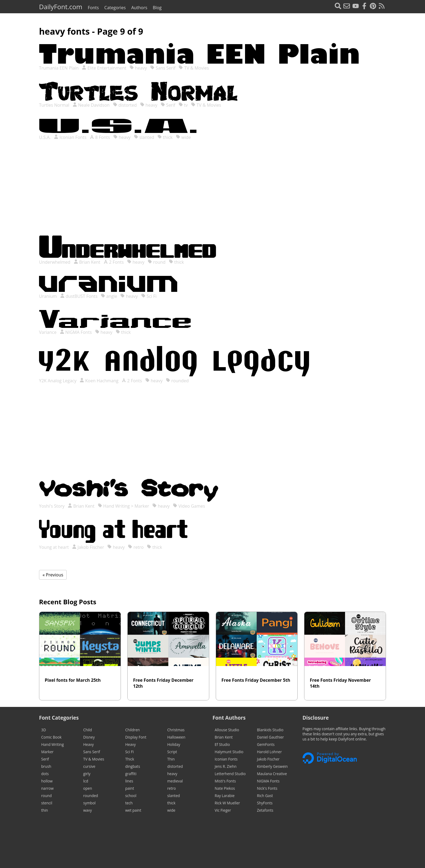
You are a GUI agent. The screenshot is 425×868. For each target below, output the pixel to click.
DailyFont (61, 7)
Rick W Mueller (227, 803)
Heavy (88, 744)
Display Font (136, 737)
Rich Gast (265, 796)
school (131, 796)
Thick (130, 759)
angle (109, 296)
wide (183, 137)
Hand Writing (52, 744)
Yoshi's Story (52, 506)
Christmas (176, 730)
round (157, 262)
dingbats (133, 766)
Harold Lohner (269, 752)
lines (129, 781)
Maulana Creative (272, 774)
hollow (47, 781)
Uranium (49, 296)
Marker (47, 752)
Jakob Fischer (88, 547)
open (88, 788)
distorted (125, 105)
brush (46, 766)
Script (172, 752)
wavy (88, 810)
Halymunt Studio (229, 752)
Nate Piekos (225, 788)
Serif (168, 105)
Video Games (189, 506)
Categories (115, 8)
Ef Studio (222, 744)
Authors (139, 8)
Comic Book (51, 737)
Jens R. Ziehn (226, 766)
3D (44, 730)
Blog (157, 8)
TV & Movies (194, 68)
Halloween (176, 737)
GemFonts (266, 744)
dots (45, 774)
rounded (177, 381)
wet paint (133, 810)
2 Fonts (114, 262)
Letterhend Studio (230, 774)
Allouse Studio (227, 730)
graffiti (131, 774)
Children (133, 730)
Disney (89, 737)
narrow (47, 788)
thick (165, 137)
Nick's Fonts (267, 788)
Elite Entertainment (104, 68)
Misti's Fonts (225, 781)
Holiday (174, 744)
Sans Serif (163, 68)
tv (183, 105)
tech (129, 803)
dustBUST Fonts (79, 296)
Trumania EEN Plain (59, 68)
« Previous (53, 575)
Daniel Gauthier (270, 737)
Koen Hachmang (99, 381)
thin (45, 810)
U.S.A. (45, 137)
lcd (86, 781)
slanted (144, 137)
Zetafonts (265, 810)
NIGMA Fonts (76, 332)
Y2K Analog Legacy (58, 381)
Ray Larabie (225, 796)
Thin (171, 759)
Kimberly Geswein (272, 766)
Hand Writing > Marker (123, 506)
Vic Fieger (223, 810)
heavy (138, 68)
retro (136, 547)
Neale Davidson (91, 105)
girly (87, 774)
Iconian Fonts (70, 137)
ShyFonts (265, 803)
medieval (175, 781)
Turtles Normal (55, 105)
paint (130, 788)
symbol (89, 803)
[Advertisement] (212, 193)
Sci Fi (149, 296)
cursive (89, 766)
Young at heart (54, 547)
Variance (48, 332)
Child (88, 730)
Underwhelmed (55, 262)
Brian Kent (87, 262)
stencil (47, 803)
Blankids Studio (270, 730)
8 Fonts (100, 137)
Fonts (93, 8)
